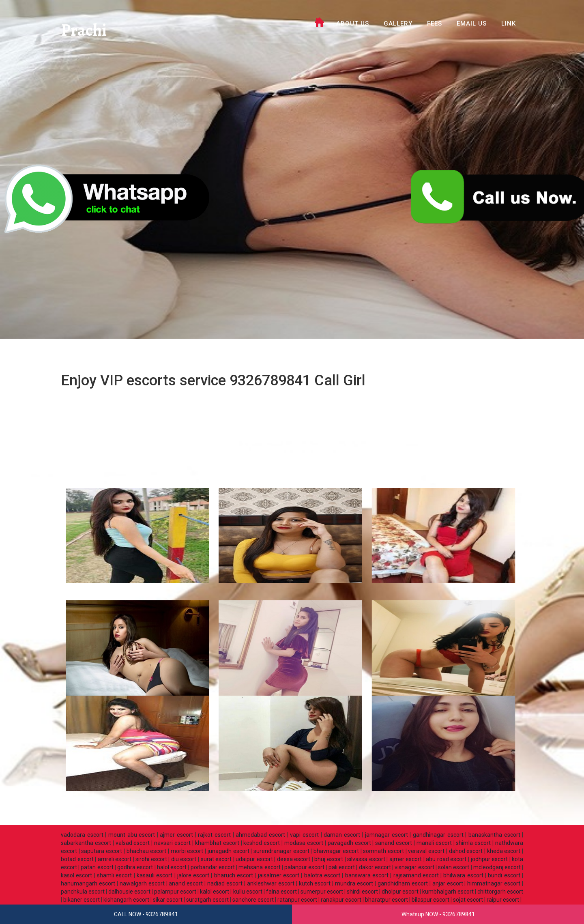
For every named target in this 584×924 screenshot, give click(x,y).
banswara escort (367, 875)
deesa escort (294, 859)
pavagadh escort (349, 843)
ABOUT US (353, 24)
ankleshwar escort (271, 883)
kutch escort (315, 883)
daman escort (342, 835)
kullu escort (248, 892)
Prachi (85, 30)
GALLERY (398, 24)
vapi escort (304, 835)
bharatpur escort (386, 900)
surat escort (216, 859)
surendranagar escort (281, 851)
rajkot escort (214, 835)
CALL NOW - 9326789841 (146, 914)
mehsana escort (259, 867)
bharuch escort (234, 875)
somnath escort (383, 851)
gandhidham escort (403, 883)
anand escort (186, 883)
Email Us (472, 24)
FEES (435, 24)
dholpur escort (400, 892)
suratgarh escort (207, 900)
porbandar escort (213, 867)
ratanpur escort (297, 900)
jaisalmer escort (279, 875)
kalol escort (215, 892)
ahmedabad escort (260, 835)
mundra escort (354, 883)
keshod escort (262, 843)
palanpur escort (304, 867)
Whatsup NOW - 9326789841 (438, 914)
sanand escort (394, 843)
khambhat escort (217, 843)
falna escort (281, 892)
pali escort (342, 867)
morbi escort (187, 851)
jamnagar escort (386, 835)
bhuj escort (329, 859)
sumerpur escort (322, 892)
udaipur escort (254, 859)
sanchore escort (253, 900)
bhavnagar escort (336, 851)
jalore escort (193, 875)
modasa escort (304, 843)
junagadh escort (229, 851)
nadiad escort (225, 883)
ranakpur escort (341, 900)
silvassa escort (366, 859)
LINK (509, 24)
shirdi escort (362, 892)
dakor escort (375, 867)
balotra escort (322, 875)
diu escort (184, 859)
